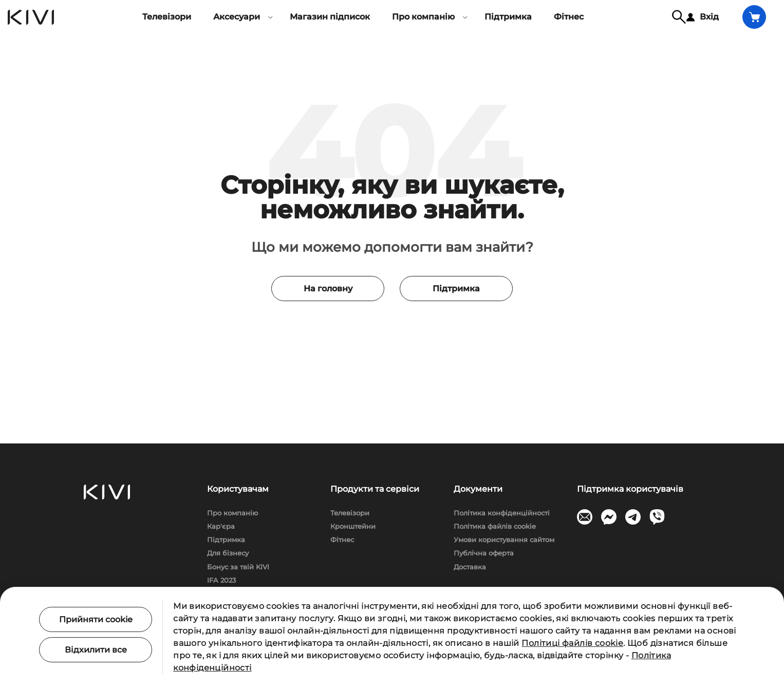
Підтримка (508, 17)
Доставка (470, 567)
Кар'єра (221, 526)
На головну (328, 289)
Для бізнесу (228, 553)
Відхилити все (96, 650)
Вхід (703, 17)
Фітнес (569, 17)
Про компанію (232, 513)
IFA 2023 (221, 580)
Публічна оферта (484, 553)
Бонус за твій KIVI (238, 567)
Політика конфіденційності (502, 513)
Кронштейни (353, 526)
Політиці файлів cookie (572, 643)
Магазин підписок (330, 17)
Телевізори (167, 17)
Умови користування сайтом (504, 540)
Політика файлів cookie (495, 526)
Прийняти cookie (96, 619)
